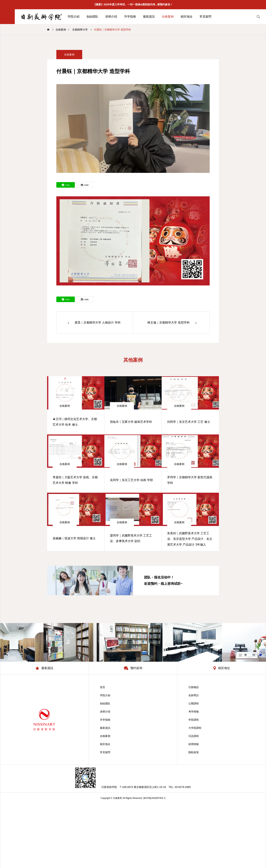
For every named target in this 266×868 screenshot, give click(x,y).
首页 (103, 687)
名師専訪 (194, 695)
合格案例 (168, 17)
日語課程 (194, 736)
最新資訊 (149, 17)
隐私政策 (194, 752)
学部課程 (194, 720)
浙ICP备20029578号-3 (154, 798)
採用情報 (194, 744)
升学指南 (130, 17)
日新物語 (194, 687)
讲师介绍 (111, 17)
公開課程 (194, 703)
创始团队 (92, 17)
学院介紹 (74, 17)
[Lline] (66, 185)
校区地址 (187, 17)
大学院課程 (195, 728)
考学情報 (194, 712)
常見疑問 (205, 17)
